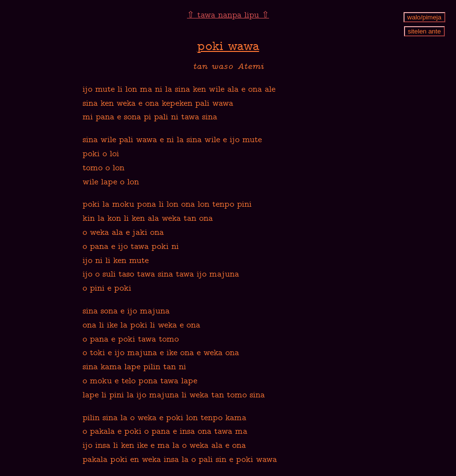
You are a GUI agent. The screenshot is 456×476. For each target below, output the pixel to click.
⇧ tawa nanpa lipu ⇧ (228, 16)
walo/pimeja (424, 17)
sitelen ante (424, 31)
